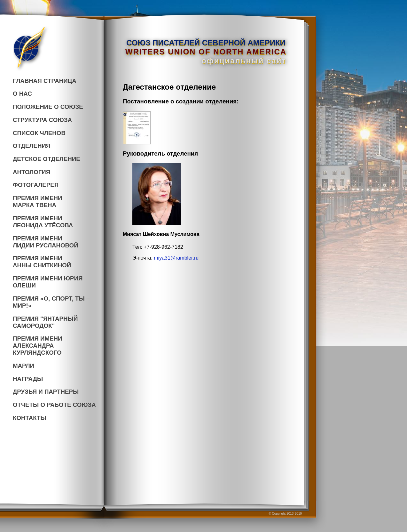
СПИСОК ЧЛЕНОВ (39, 133)
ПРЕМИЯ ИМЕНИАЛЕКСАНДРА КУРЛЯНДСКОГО (38, 346)
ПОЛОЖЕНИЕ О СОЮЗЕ (48, 107)
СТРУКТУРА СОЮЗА (42, 120)
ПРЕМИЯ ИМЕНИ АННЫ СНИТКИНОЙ (42, 262)
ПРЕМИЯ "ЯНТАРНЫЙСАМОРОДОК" (45, 322)
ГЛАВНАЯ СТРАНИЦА (45, 81)
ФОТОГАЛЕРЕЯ (36, 185)
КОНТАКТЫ (30, 418)
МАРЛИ (23, 366)
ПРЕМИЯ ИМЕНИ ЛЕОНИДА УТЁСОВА (43, 222)
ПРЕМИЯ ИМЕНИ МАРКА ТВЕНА (38, 202)
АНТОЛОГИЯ (31, 172)
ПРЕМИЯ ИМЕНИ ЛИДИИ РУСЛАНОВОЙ (46, 242)
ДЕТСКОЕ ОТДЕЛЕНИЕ (47, 159)
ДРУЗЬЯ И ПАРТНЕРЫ (46, 392)
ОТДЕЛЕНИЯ (31, 146)
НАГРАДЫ (28, 379)
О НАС (22, 94)
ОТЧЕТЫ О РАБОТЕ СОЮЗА (54, 405)
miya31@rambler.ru (176, 258)
